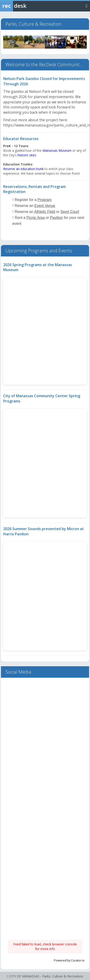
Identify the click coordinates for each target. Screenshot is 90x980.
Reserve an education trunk (23, 169)
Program (44, 200)
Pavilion (56, 218)
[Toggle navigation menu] (86, 6)
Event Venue (45, 206)
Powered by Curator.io (69, 960)
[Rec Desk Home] (25, 6)
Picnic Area (36, 218)
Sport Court (70, 212)
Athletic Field (45, 212)
